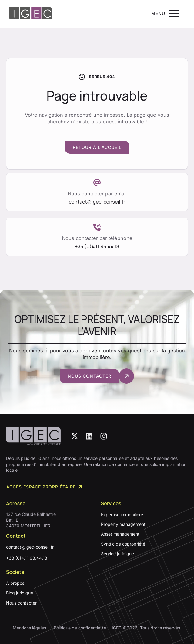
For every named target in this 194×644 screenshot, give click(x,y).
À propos (15, 583)
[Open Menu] (165, 13)
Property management (123, 524)
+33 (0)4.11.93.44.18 (27, 558)
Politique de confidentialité (80, 628)
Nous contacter (21, 603)
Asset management (120, 534)
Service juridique (117, 554)
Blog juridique (20, 593)
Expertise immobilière (122, 514)
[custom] (75, 436)
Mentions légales (29, 628)
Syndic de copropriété (123, 544)
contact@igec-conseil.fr (30, 547)
